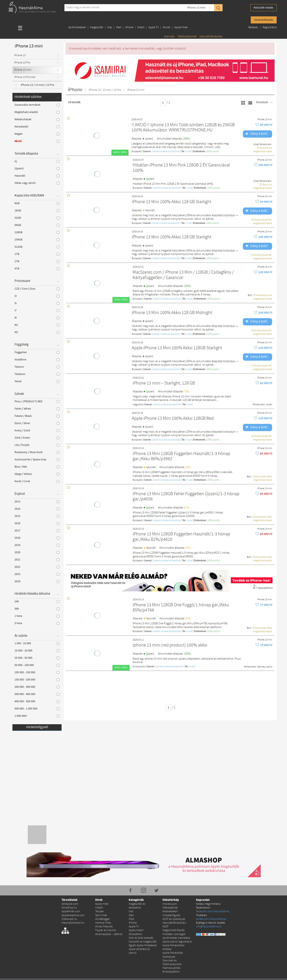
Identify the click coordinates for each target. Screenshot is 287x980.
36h (37, 609)
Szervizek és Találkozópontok (172, 962)
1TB (37, 254)
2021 (37, 560)
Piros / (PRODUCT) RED (37, 401)
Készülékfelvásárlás (211, 37)
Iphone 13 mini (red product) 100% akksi (170, 645)
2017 (37, 531)
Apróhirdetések (77, 27)
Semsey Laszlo (265, 667)
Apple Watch (136, 930)
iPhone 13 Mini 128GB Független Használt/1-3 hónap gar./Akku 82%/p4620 (181, 537)
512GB (37, 247)
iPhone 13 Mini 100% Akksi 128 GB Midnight (172, 313)
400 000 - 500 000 (37, 701)
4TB (37, 269)
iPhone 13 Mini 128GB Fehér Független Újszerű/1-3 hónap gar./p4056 (186, 497)
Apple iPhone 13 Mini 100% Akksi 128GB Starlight (177, 348)
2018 (37, 538)
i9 (37, 318)
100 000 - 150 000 (37, 672)
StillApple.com (70, 904)
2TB (37, 261)
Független (37, 352)
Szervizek (169, 37)
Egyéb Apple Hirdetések (143, 945)
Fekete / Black (37, 416)
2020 (37, 552)
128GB (37, 232)
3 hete (37, 623)
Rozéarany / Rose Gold (37, 452)
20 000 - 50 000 (37, 658)
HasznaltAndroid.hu (73, 923)
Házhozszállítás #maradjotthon (171, 970)
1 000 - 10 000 (37, 643)
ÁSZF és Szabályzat (174, 919)
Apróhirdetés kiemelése (176, 938)
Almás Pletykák (104, 927)
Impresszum (170, 904)
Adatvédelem (170, 911)
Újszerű (37, 169)
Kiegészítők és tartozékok (137, 906)
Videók (99, 908)
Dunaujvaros (139, 667)
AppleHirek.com (71, 911)
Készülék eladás (263, 8)
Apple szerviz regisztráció (177, 942)
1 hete (37, 616)
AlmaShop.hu (69, 908)
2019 (37, 545)
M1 (37, 325)
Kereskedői (37, 127)
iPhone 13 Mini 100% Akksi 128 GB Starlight (172, 202)
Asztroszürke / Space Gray (37, 460)
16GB (37, 211)
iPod (131, 919)
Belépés (254, 27)
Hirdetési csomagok (174, 934)
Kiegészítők (97, 27)
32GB (37, 218)
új (37, 161)
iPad (119, 27)
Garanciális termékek (37, 105)
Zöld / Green (37, 438)
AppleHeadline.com (73, 915)
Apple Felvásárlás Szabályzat (173, 955)
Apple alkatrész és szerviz (139, 951)
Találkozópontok (187, 37)
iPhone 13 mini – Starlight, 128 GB (164, 383)
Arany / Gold (37, 431)
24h (37, 602)
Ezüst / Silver (37, 423)
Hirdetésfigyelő (37, 727)
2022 (37, 567)
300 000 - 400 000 (37, 694)
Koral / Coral (37, 481)
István (269, 405)
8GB (37, 203)
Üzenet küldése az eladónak (166, 152)
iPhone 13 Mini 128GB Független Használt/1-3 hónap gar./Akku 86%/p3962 (181, 457)
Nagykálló (138, 405)
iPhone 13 (20, 55)
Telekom (37, 374)
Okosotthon (135, 934)
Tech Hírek (101, 915)
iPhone (129, 27)
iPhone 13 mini (196, 8)
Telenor (37, 367)
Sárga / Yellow (37, 474)
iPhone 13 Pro (22, 63)
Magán (37, 134)
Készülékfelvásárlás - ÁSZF (175, 925)
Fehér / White (37, 409)
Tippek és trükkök (106, 930)
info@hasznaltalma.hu (209, 927)
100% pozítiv (213, 152)
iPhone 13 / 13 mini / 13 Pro (38, 85)
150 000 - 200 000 (37, 680)
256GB (37, 240)
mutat (188, 152)
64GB (37, 225)
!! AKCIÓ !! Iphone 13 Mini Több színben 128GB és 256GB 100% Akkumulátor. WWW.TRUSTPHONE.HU (183, 128)
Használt (37, 176)
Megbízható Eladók (174, 930)
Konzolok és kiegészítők (143, 942)
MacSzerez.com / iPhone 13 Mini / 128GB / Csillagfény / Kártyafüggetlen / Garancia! (183, 275)
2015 (37, 516)
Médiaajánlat (170, 908)
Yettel (37, 381)
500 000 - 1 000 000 (37, 709)
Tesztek (100, 911)
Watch (141, 27)
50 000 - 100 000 (37, 665)
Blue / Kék (37, 467)
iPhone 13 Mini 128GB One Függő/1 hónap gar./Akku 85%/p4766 (181, 608)
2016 (37, 523)
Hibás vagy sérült (37, 183)
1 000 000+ (37, 716)
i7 (37, 310)
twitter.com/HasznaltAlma (211, 919)
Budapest (137, 152)
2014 (37, 509)
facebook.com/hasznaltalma (213, 911)
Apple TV (154, 27)
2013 (37, 502)
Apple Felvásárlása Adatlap (173, 947)
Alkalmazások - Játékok (109, 934)
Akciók (167, 27)
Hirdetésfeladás (264, 20)
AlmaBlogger (102, 919)
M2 (37, 332)
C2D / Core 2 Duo (37, 289)
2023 (37, 574)
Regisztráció (270, 27)
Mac (110, 27)
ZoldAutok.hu (69, 919)
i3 (37, 296)
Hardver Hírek (103, 923)
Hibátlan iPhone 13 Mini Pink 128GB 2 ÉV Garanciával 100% (181, 168)
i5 (37, 303)
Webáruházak (37, 119)
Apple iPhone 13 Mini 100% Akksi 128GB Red (173, 419)
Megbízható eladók (37, 112)
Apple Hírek (181, 27)
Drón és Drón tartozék (141, 938)
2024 (37, 581)
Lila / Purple (37, 445)
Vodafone (37, 360)
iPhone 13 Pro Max (25, 77)
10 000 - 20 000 (37, 651)
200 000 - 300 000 (37, 687)
